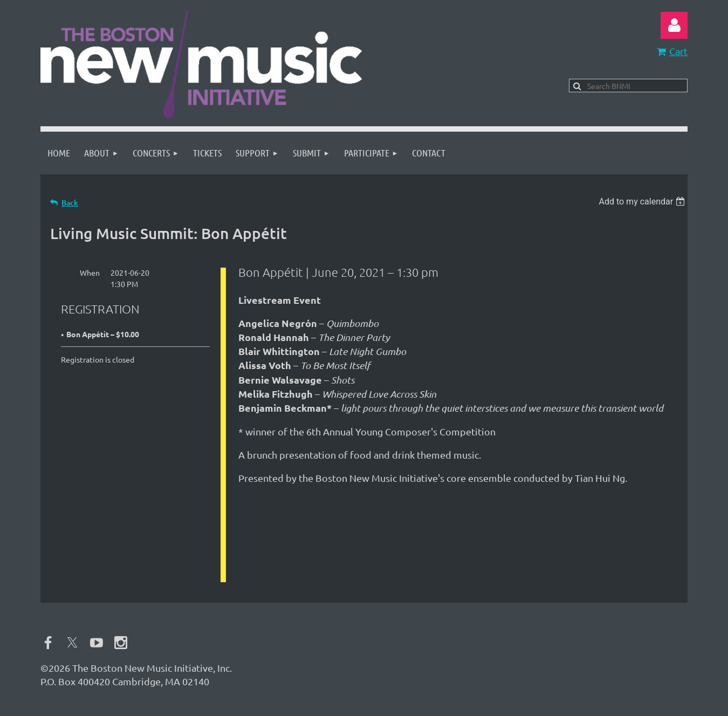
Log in (674, 25)
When (90, 272)
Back (70, 203)
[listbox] (643, 202)
